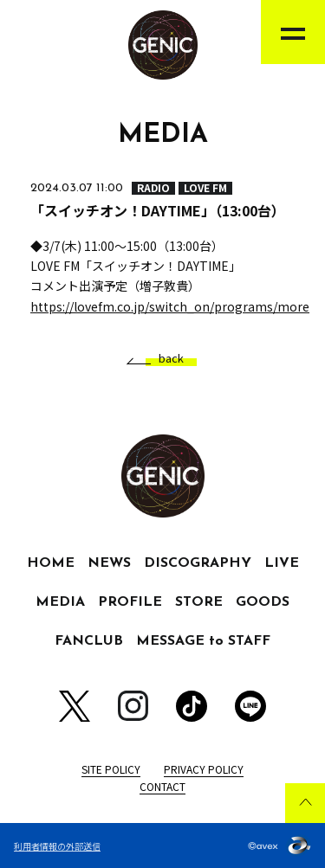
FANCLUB (89, 641)
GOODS (263, 602)
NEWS (109, 563)
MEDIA (60, 602)
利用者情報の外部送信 (57, 846)
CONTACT (162, 786)
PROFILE (130, 602)
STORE (199, 602)
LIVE (282, 563)
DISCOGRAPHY (198, 563)
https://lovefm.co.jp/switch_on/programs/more (170, 306)
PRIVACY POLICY (204, 769)
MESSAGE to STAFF (203, 641)
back (165, 359)
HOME (51, 563)
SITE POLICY (111, 769)
